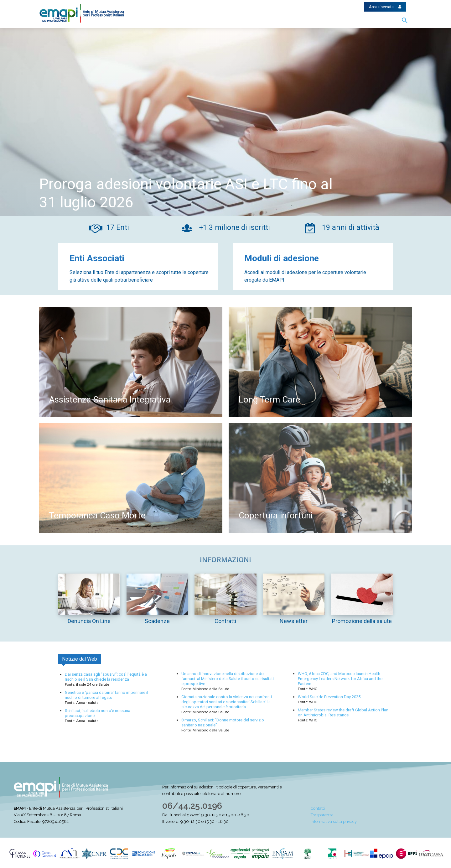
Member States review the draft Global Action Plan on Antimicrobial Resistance (343, 712)
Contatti (318, 808)
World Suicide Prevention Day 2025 (329, 697)
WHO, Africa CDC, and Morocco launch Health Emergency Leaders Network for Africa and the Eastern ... (340, 679)
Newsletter (294, 621)
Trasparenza (322, 815)
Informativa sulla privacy (334, 821)
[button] (405, 21)
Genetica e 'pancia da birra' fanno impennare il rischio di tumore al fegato (106, 695)
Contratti (225, 621)
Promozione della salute (362, 621)
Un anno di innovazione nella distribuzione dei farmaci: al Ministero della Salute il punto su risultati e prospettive (228, 679)
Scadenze (157, 621)
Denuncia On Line (89, 621)
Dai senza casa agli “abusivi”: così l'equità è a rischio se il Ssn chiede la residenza (106, 677)
